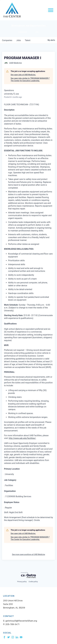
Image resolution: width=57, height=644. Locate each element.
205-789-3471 (12, 625)
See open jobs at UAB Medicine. (23, 75)
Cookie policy (33, 582)
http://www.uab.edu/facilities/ (22, 438)
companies (7, 40)
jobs (19, 40)
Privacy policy (22, 582)
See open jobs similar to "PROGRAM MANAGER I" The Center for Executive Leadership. (30, 80)
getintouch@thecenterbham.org (21, 621)
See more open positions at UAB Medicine (29, 554)
